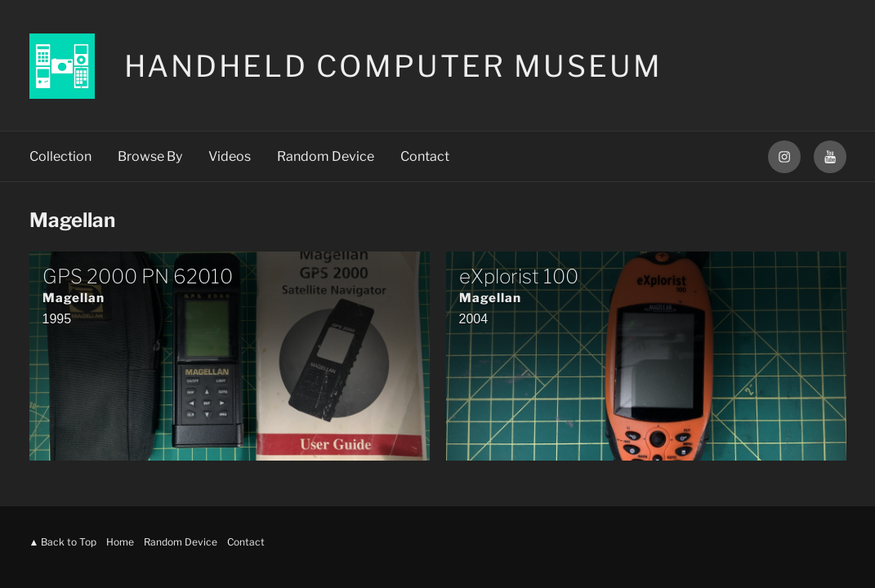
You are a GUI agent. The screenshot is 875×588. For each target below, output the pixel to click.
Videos (230, 156)
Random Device (326, 156)
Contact (425, 156)
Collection (60, 156)
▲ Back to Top (63, 542)
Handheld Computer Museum (393, 66)
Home (120, 542)
